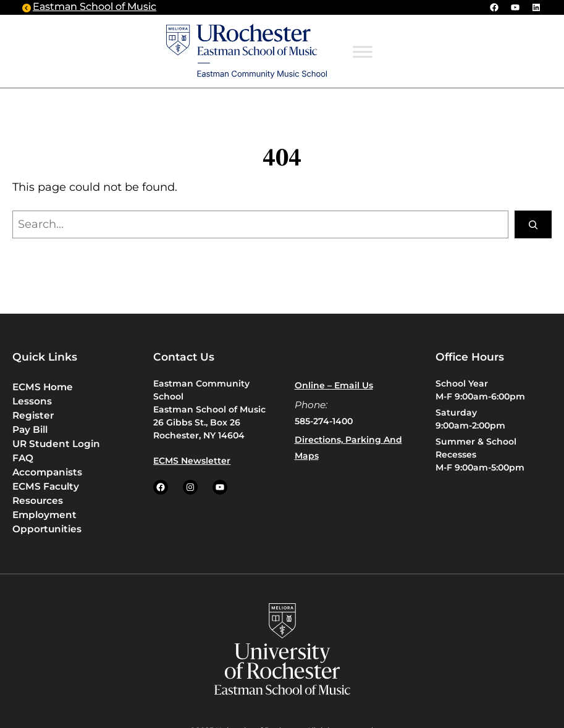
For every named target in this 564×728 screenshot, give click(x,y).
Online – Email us (334, 385)
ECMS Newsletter (192, 461)
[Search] (533, 224)
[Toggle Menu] (363, 52)
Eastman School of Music (95, 7)
